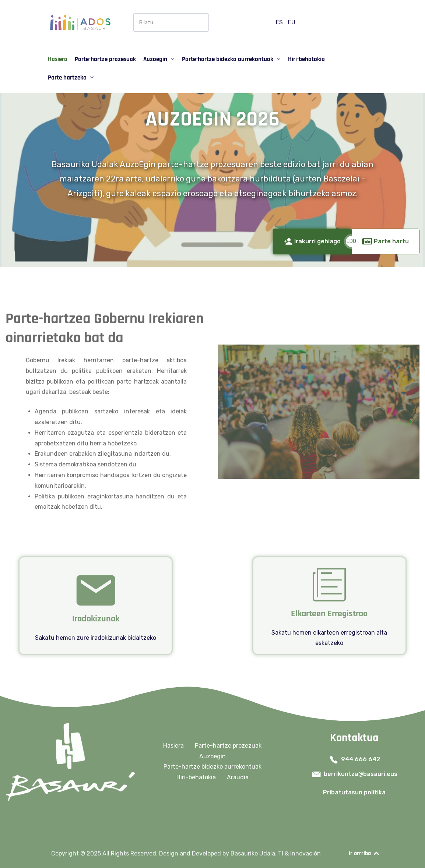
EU (292, 22)
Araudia (238, 777)
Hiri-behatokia (196, 777)
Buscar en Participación (134, 13)
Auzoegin (212, 756)
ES (280, 22)
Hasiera (173, 746)
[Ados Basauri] (80, 22)
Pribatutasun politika (354, 792)
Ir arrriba (364, 853)
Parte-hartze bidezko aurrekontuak (212, 767)
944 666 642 (361, 759)
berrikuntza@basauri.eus (361, 774)
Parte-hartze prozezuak (228, 746)
